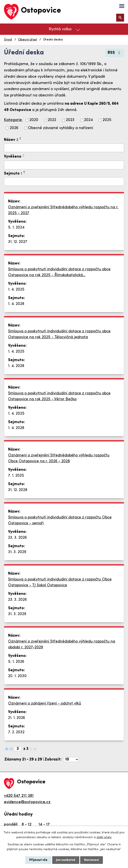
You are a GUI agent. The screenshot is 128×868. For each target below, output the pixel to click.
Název (11, 140)
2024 (88, 120)
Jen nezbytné (66, 860)
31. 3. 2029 (17, 552)
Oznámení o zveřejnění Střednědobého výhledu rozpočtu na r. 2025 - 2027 (63, 210)
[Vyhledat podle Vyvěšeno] (64, 165)
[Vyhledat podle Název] (64, 148)
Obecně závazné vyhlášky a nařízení (61, 128)
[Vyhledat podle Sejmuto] (64, 182)
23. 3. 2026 (17, 538)
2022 (52, 120)
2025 (107, 120)
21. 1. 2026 (17, 718)
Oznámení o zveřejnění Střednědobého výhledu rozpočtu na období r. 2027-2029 (62, 644)
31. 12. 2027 (18, 242)
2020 (34, 120)
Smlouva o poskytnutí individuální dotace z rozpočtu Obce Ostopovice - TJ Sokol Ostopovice (60, 582)
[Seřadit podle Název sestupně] (21, 140)
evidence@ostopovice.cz (27, 802)
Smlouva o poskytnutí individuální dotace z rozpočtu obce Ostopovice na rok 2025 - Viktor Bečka (59, 396)
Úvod (8, 40)
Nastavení (92, 860)
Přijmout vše (38, 860)
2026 (14, 128)
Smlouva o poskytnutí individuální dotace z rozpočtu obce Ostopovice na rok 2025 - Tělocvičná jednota (59, 334)
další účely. (104, 837)
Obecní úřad (27, 40)
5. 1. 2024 (16, 228)
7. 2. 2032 (16, 732)
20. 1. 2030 (17, 676)
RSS (115, 53)
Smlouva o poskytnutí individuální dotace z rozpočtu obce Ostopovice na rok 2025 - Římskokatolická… (59, 272)
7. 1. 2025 (16, 476)
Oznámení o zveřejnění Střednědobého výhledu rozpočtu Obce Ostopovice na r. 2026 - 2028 (59, 458)
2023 (70, 120)
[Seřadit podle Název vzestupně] (21, 138)
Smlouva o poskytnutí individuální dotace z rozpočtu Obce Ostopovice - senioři (60, 520)
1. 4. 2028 (16, 304)
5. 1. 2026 (16, 662)
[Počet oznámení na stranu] (71, 759)
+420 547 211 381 (19, 796)
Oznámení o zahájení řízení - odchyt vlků (45, 704)
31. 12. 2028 (18, 490)
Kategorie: (13, 120)
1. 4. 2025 (16, 290)
